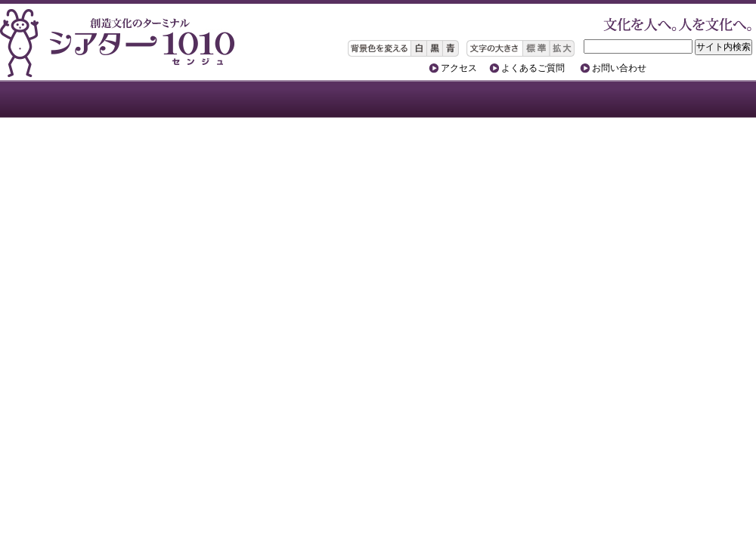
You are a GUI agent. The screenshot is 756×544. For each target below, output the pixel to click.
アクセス (459, 68)
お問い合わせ (619, 68)
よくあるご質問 (533, 68)
